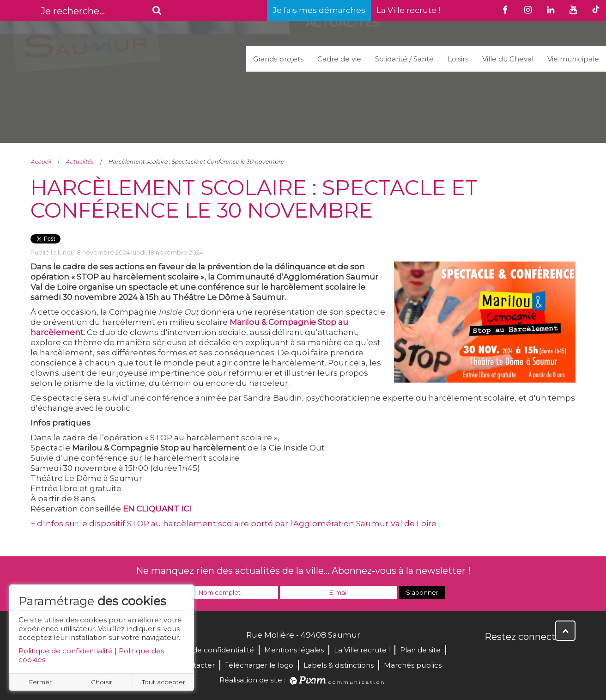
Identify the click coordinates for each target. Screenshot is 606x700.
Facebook (492, 657)
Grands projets (278, 59)
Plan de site (420, 650)
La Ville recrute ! (408, 10)
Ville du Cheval (508, 59)
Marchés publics (413, 665)
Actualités (79, 161)
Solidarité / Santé (404, 59)
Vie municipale (573, 59)
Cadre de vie (339, 59)
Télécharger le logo (259, 665)
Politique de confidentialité (66, 651)
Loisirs (458, 59)
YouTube (533, 657)
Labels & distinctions (339, 665)
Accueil (41, 161)
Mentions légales (294, 650)
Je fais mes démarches (319, 10)
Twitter (513, 657)
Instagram (553, 657)
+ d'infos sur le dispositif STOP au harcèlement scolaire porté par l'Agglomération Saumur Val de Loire (233, 523)
